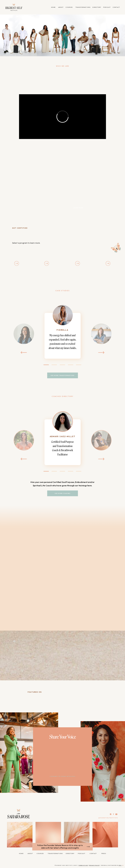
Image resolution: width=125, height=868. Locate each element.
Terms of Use (83, 865)
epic (120, 865)
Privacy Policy (94, 865)
